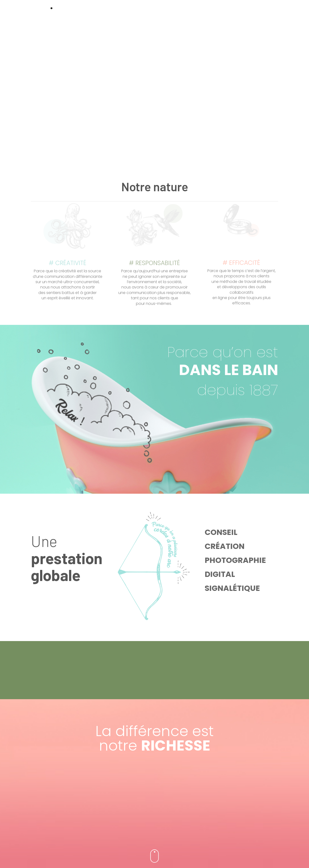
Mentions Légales (154, 857)
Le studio (199, 16)
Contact (241, 16)
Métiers (220, 16)
